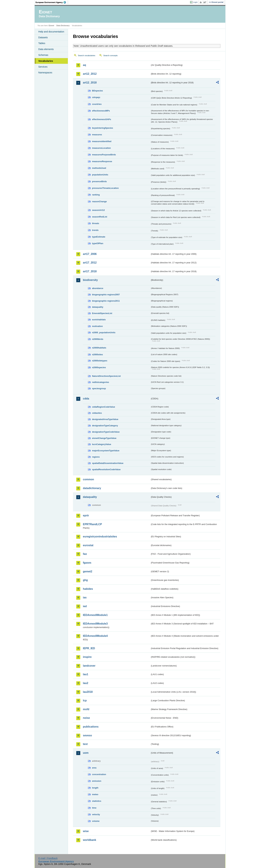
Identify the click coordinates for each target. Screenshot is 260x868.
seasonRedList (100, 217)
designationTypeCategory (105, 426)
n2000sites (97, 355)
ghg (85, 580)
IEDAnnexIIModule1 (95, 615)
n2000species (99, 367)
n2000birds (98, 339)
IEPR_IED (89, 648)
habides (88, 589)
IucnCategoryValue (102, 444)
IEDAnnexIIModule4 (95, 636)
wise (86, 831)
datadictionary (92, 488)
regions (96, 457)
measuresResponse (102, 161)
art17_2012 (90, 263)
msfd (86, 709)
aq (84, 65)
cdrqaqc (96, 97)
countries (97, 104)
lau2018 (88, 692)
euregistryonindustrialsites (100, 537)
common (88, 479)
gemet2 (88, 571)
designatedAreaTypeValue (105, 419)
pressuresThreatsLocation (105, 188)
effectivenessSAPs (102, 119)
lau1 (86, 674)
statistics (97, 801)
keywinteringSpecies (103, 128)
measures (97, 135)
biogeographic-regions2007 (106, 295)
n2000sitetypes (100, 361)
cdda (86, 399)
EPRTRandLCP (92, 524)
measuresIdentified (102, 141)
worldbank (90, 840)
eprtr (86, 515)
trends (95, 230)
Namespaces (45, 73)
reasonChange (99, 201)
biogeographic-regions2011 (106, 301)
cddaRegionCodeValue (104, 407)
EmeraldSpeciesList (102, 313)
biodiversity (90, 280)
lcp (85, 700)
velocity (96, 814)
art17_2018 (90, 271)
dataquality (98, 307)
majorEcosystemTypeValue (106, 451)
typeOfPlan (98, 243)
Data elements (46, 49)
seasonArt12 (98, 210)
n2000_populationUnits (104, 332)
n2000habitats (99, 348)
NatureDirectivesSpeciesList (106, 376)
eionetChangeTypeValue (104, 438)
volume (96, 821)
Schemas (43, 55)
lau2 (86, 683)
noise (86, 718)
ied (85, 606)
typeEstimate (99, 237)
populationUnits (100, 175)
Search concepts (110, 55)
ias (85, 597)
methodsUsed (99, 168)
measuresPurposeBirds (104, 155)
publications (91, 727)
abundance (98, 288)
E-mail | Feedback (48, 858)
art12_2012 (90, 74)
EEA (52, 2)
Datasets (43, 37)
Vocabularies (46, 61)
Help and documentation (51, 32)
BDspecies (97, 91)
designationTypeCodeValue (106, 432)
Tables (42, 43)
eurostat (88, 545)
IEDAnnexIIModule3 (95, 624)
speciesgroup (99, 388)
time (94, 808)
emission (97, 781)
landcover (89, 666)
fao (85, 554)
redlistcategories (100, 382)
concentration (99, 774)
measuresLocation (101, 148)
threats (96, 223)
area (94, 768)
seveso (87, 735)
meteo (95, 794)
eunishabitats (99, 320)
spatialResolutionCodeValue (106, 469)
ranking (96, 195)
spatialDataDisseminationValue (108, 463)
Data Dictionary (63, 26)
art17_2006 (90, 254)
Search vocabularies (87, 55)
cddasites (97, 413)
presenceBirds (99, 181)
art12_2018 (90, 83)
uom (86, 753)
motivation (97, 326)
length (95, 788)
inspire (87, 657)
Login (195, 2)
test (85, 744)
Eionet (51, 26)
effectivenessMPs (101, 111)
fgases (87, 563)
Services (43, 67)
